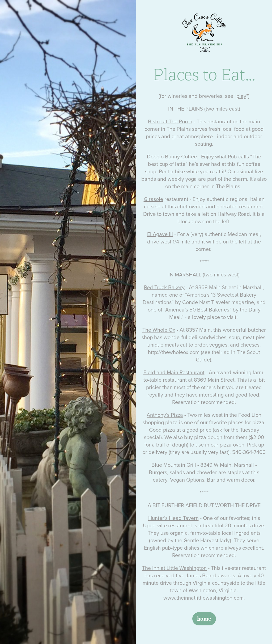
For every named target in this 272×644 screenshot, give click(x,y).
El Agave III (160, 234)
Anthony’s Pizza (165, 415)
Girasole (153, 199)
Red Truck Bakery (164, 287)
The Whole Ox (159, 330)
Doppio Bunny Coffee (172, 156)
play (241, 96)
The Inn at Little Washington (174, 568)
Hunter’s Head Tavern (173, 518)
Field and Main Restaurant (174, 372)
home (204, 619)
